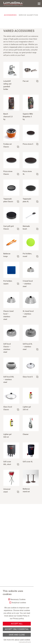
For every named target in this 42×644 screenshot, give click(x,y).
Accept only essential (17, 629)
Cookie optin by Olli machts (25, 642)
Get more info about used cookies (17, 640)
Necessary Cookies (18, 599)
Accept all (17, 624)
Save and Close (17, 635)
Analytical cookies (19, 603)
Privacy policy (18, 619)
